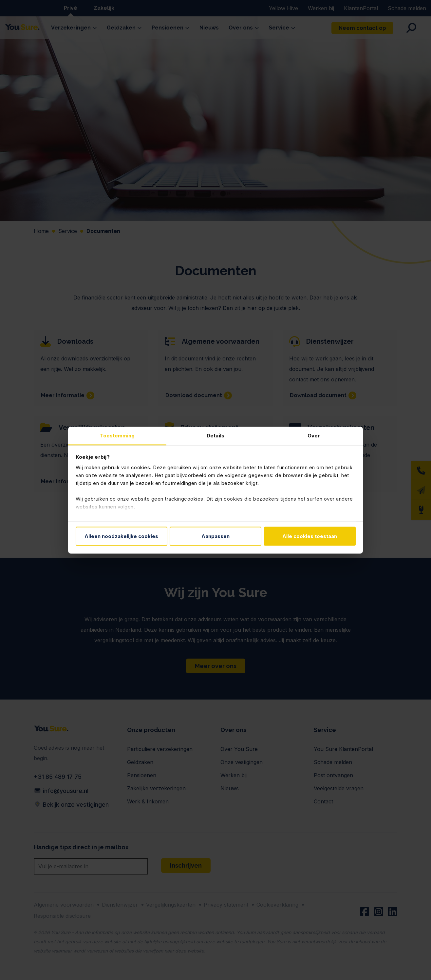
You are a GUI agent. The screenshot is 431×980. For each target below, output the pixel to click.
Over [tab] (314, 435)
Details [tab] (216, 435)
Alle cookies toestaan (310, 536)
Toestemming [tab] (117, 435)
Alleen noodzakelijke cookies (121, 536)
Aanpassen (216, 536)
